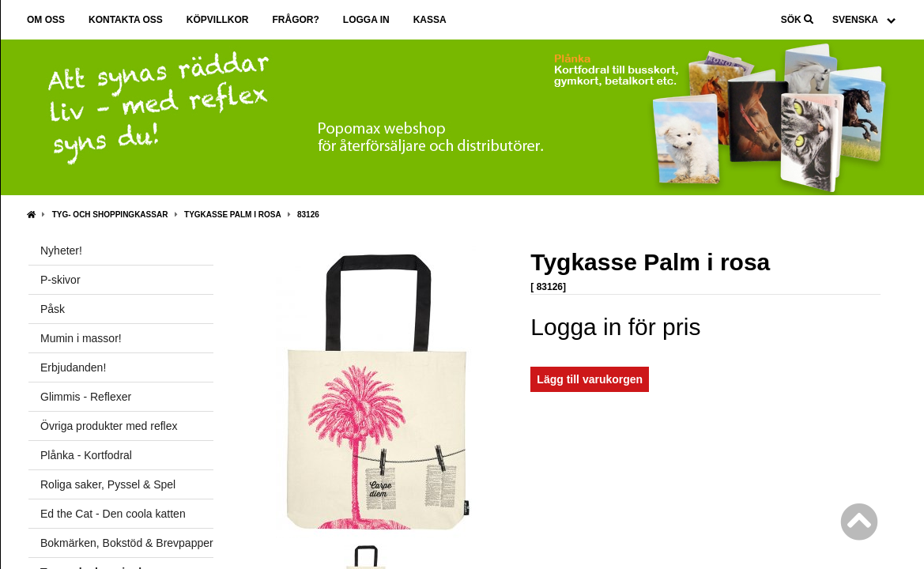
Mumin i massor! (81, 338)
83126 (308, 215)
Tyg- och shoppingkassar (110, 215)
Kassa (430, 20)
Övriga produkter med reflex (109, 426)
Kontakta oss (126, 20)
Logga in (366, 20)
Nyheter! (61, 251)
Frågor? (295, 20)
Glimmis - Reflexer (86, 397)
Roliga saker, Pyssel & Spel (108, 484)
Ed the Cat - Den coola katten (113, 514)
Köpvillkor (218, 20)
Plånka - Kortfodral (86, 455)
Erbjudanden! (73, 367)
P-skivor (60, 280)
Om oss (46, 20)
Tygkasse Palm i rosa (232, 215)
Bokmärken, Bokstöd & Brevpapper (127, 543)
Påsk (53, 309)
